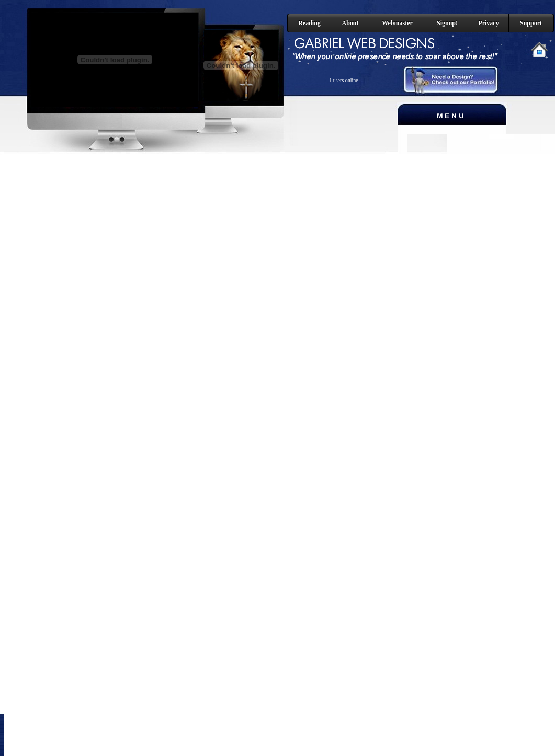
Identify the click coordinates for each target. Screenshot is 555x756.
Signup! (447, 23)
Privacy (488, 23)
